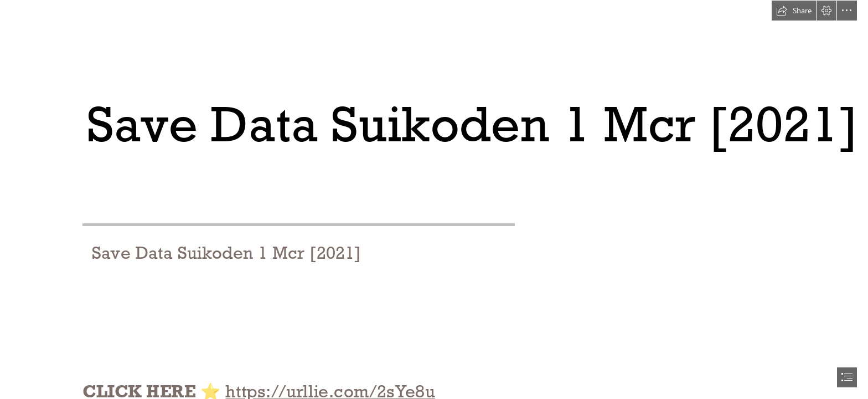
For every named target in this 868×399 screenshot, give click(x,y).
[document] (434, 199)
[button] (794, 11)
